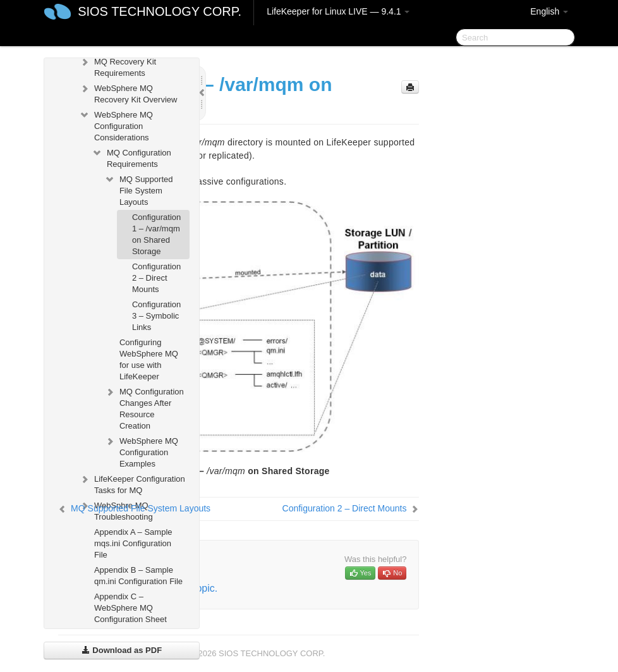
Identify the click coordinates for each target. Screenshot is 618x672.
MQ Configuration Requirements (131, 157)
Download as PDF (122, 650)
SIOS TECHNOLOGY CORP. (160, 11)
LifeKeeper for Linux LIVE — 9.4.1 (338, 11)
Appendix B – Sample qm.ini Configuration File (138, 576)
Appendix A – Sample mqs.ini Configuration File (133, 543)
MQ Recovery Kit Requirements (118, 66)
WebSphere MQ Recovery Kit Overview (128, 93)
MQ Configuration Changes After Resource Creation (144, 407)
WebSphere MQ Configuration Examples (141, 451)
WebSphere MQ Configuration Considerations (116, 125)
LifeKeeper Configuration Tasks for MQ (132, 483)
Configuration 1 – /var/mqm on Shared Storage (156, 234)
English (549, 11)
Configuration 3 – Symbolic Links (156, 316)
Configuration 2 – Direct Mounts (156, 278)
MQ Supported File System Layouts (139, 189)
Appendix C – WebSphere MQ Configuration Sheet (130, 608)
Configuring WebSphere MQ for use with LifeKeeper (149, 359)
